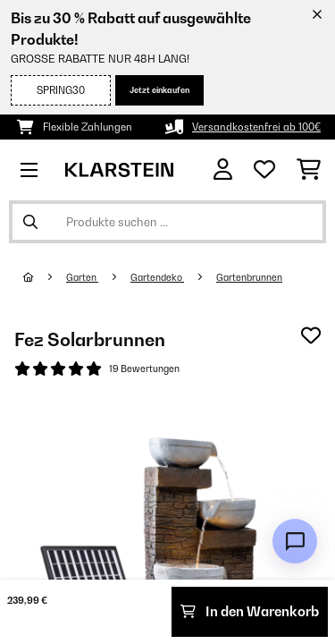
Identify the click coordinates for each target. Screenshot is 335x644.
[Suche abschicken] (30, 222)
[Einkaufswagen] (309, 170)
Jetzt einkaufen (159, 90)
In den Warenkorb (250, 611)
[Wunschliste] (264, 170)
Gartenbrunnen (249, 277)
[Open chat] (295, 541)
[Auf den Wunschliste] (311, 335)
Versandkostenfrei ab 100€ (256, 127)
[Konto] (223, 169)
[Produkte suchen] (167, 222)
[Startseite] (45, 277)
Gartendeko (157, 277)
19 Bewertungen (144, 369)
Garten (82, 277)
